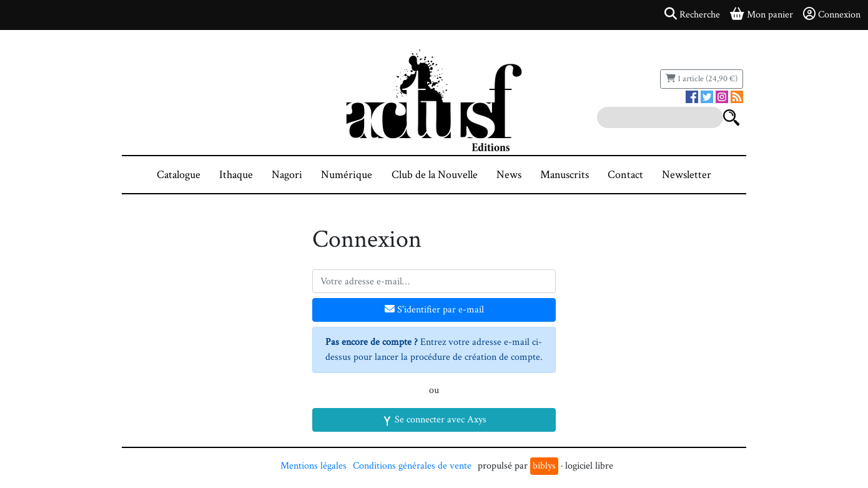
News (509, 175)
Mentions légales (313, 466)
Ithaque (236, 175)
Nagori (287, 175)
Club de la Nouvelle (435, 175)
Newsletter (687, 175)
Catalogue (179, 175)
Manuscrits (565, 175)
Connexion (832, 14)
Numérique (347, 175)
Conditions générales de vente (412, 466)
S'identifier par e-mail (434, 310)
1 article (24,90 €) (702, 79)
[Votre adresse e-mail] (434, 281)
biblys (544, 466)
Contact (625, 175)
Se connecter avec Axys (434, 420)
